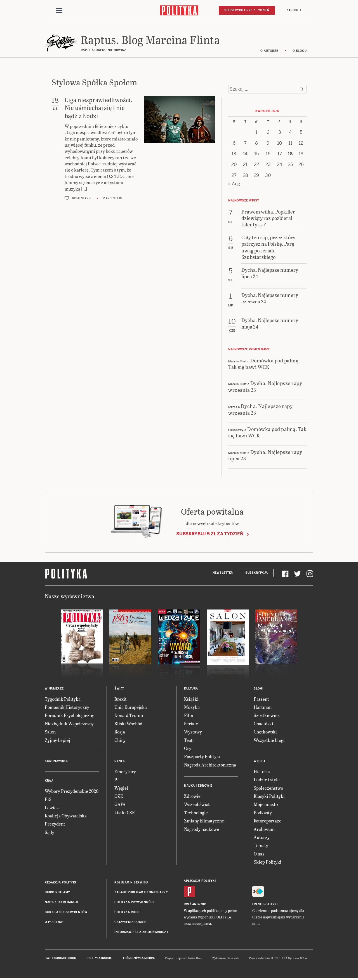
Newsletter (223, 573)
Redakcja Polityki (60, 883)
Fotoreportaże (268, 821)
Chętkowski (265, 732)
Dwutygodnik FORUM (61, 958)
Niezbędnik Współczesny (69, 724)
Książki (191, 699)
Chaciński (263, 724)
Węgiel (121, 788)
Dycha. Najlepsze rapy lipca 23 (265, 455)
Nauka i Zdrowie (198, 786)
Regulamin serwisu (131, 883)
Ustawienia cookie (130, 922)
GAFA (120, 805)
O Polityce (54, 922)
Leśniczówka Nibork (139, 958)
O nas (259, 854)
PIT (118, 780)
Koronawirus (57, 761)
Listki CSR (125, 813)
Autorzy (262, 837)
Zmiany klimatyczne (204, 821)
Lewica (52, 808)
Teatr (189, 740)
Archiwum (264, 829)
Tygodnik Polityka (63, 699)
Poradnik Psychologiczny (69, 716)
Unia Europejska (131, 707)
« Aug (234, 184)
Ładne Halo (195, 958)
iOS (187, 905)
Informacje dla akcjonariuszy (141, 932)
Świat (119, 689)
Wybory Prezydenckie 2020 (72, 791)
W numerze (54, 689)
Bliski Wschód (128, 724)
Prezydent (55, 824)
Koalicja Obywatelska (66, 816)
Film (189, 716)
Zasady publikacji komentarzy (141, 893)
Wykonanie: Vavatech (226, 958)
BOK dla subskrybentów (66, 912)
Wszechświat (197, 805)
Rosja (120, 732)
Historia (262, 772)
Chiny (120, 740)
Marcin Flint (113, 199)
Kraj (49, 781)
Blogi (259, 689)
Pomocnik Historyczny (67, 707)
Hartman (263, 707)
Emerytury (125, 772)
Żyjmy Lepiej (57, 740)
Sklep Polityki (268, 862)
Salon (50, 732)
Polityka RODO (127, 912)
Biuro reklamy (57, 893)
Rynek (120, 761)
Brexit (121, 699)
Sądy (50, 832)
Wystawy (193, 732)
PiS (48, 800)
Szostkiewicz (267, 716)
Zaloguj (294, 10)
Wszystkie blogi (269, 740)
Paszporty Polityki (202, 757)
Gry (188, 748)
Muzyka (192, 707)
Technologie (196, 813)
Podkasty (263, 813)
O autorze (269, 51)
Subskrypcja (257, 573)
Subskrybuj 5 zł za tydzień (210, 534)
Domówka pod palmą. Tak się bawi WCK (264, 364)
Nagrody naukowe (202, 829)
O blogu (300, 51)
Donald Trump (129, 716)
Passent (261, 699)
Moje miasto (266, 805)
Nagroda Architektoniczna (210, 765)
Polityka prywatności (134, 903)
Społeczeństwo (268, 788)
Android (199, 905)
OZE (119, 796)
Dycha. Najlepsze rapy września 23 (265, 387)
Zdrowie (192, 796)
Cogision (181, 958)
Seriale (191, 724)
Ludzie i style (267, 780)
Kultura (191, 689)
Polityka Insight (100, 958)
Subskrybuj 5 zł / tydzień (247, 10)
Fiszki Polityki (265, 905)
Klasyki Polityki (269, 796)
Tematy (261, 846)
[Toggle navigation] (59, 11)
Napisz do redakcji (61, 903)
